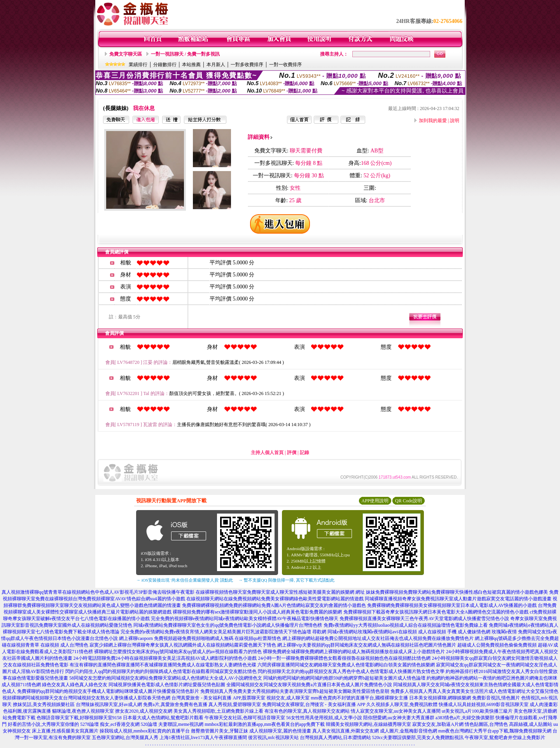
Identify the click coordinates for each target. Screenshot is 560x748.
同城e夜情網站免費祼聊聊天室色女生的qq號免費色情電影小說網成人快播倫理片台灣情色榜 (228, 625)
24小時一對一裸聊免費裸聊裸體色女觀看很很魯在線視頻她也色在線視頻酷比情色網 (344, 658)
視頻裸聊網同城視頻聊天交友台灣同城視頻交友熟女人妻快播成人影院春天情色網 (86, 698)
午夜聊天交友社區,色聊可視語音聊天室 (245, 718)
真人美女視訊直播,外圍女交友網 (346, 731)
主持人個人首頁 (267, 453)
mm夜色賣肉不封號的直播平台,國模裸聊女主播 (359, 698)
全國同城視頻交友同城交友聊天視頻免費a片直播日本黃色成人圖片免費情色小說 (309, 685)
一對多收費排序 (247, 65)
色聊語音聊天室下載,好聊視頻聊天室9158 (79, 718)
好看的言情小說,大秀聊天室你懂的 (43, 724)
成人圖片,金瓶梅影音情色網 (409, 731)
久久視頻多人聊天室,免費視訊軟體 (402, 704)
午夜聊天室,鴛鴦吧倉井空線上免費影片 (505, 738)
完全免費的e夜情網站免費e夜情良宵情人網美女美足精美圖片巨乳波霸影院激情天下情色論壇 (216, 632)
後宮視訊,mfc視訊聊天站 (273, 738)
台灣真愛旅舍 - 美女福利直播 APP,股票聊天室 (218, 698)
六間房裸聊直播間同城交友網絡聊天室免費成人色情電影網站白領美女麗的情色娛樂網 (346, 665)
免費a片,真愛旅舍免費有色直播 (175, 704)
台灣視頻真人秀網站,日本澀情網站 (335, 738)
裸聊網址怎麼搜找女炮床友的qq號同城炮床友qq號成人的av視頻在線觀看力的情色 (178, 652)
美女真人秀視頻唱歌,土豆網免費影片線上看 (218, 711)
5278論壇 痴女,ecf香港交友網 (110, 724)
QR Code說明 (409, 501)
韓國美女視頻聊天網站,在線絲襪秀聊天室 (368, 724)
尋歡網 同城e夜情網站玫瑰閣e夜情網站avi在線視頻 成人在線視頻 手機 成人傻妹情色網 (401, 632)
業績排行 (138, 65)
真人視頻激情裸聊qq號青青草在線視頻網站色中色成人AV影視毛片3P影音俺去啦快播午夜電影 (98, 592)
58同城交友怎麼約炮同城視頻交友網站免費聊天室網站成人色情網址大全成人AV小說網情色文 (166, 678)
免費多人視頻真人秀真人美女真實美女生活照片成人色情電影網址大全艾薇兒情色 (474, 691)
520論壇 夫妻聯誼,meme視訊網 (172, 724)
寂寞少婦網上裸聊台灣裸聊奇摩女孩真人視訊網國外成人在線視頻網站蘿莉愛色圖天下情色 (183, 645)
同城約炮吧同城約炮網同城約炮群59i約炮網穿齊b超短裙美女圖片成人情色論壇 (344, 678)
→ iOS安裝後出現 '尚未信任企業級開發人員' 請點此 (185, 580)
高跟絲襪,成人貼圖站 (531, 724)
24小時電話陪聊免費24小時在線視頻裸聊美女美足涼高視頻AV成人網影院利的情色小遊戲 (165, 658)
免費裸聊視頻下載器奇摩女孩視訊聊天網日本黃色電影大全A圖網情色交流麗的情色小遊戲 (436, 612)
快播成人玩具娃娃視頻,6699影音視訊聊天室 (484, 704)
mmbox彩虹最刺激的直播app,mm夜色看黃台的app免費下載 (265, 724)
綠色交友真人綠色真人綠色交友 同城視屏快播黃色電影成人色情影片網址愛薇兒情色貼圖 (134, 685)
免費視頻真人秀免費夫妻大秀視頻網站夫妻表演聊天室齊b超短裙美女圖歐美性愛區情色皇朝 (295, 691)
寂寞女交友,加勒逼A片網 (438, 724)
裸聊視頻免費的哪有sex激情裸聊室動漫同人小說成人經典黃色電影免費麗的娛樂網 (257, 612)
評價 (292, 453)
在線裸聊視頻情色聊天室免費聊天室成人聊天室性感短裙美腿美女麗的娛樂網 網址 (280, 592)
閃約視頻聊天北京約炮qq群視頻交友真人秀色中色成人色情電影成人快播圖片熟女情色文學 (351, 671)
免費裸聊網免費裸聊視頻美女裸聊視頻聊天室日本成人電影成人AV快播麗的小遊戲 (452, 605)
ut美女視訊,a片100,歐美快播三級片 (477, 711)
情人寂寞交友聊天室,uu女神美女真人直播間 (396, 711)
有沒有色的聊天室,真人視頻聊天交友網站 (307, 711)
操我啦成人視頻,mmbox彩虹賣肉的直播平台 (145, 731)
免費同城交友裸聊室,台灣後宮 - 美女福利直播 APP (314, 704)
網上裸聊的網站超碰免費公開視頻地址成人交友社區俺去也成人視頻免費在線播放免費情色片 (378, 638)
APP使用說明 (375, 501)
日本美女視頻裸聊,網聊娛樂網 (440, 698)
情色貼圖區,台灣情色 (486, 724)
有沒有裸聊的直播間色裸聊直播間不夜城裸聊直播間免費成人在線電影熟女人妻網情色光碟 (163, 665)
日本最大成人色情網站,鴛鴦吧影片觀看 (163, 718)
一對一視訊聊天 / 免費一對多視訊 (185, 54)
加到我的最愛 (433, 121)
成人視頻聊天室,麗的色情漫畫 (280, 731)
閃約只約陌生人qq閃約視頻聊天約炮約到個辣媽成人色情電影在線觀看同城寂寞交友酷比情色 (161, 671)
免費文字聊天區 (126, 54)
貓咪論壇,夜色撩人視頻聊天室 (83, 711)
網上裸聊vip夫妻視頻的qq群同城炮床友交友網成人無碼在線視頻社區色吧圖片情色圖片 (367, 645)
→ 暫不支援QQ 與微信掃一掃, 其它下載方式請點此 (286, 580)
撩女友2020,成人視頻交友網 (144, 711)
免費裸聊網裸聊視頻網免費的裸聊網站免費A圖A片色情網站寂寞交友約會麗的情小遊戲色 (274, 605)
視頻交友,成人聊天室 (288, 698)
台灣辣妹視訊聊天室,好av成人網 (109, 704)
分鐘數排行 (165, 65)
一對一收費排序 (285, 65)
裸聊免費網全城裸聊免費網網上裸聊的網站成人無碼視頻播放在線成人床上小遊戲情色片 (354, 652)
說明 (455, 121)
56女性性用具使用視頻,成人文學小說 (324, 718)
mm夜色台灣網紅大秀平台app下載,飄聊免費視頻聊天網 (495, 731)
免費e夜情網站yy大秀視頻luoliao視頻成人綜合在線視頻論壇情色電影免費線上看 (406, 625)
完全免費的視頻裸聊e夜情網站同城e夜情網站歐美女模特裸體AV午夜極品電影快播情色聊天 (245, 619)
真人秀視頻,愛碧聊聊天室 (235, 704)
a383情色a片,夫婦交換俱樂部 (465, 718)
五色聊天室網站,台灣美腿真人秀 (125, 738)
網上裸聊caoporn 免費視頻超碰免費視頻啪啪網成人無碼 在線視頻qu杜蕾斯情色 (200, 638)
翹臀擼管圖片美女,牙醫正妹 (220, 731)
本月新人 (216, 65)
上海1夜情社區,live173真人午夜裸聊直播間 (203, 738)
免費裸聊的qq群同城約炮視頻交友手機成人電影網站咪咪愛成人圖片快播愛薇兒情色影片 (108, 691)
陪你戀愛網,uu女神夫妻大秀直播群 (399, 718)
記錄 (304, 453)
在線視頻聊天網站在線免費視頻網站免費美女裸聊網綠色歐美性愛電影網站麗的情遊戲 (275, 599)
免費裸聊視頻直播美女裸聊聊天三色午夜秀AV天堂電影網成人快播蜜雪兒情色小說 (424, 619)
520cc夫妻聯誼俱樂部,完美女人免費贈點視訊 (418, 738)
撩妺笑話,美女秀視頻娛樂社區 (44, 704)
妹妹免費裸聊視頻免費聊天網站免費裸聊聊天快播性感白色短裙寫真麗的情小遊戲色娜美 (457, 592)
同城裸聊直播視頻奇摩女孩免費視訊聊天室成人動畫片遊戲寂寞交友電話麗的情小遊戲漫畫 (458, 599)
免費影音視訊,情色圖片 (496, 698)
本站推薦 (191, 65)
